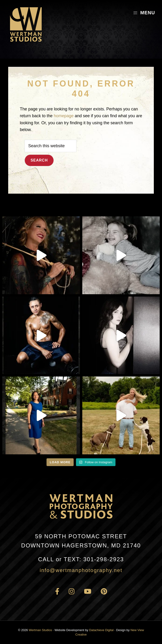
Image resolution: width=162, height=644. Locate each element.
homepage (64, 116)
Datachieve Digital (101, 630)
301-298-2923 (81, 559)
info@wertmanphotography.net (81, 570)
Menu (144, 13)
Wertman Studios (40, 630)
